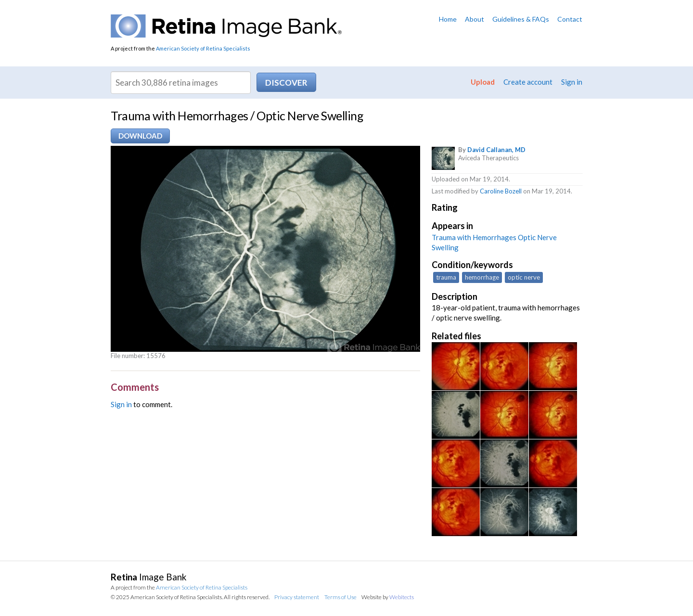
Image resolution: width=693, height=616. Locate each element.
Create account (528, 82)
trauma (446, 277)
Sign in (572, 82)
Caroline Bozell (501, 191)
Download (140, 136)
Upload (483, 82)
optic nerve (524, 277)
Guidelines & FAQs (521, 19)
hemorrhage (482, 277)
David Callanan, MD (496, 150)
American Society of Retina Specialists (203, 48)
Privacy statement (297, 597)
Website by (388, 597)
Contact (570, 19)
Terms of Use (340, 597)
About (475, 19)
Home (448, 19)
